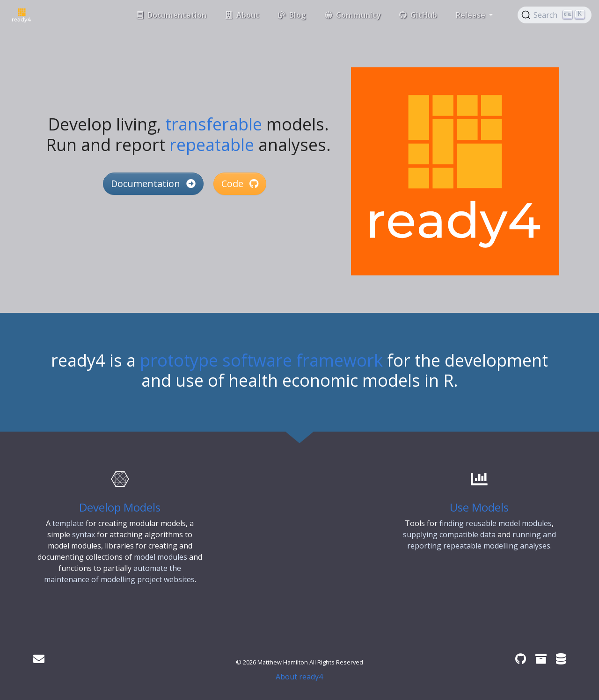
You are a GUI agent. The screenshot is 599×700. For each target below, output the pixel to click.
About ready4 (299, 677)
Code (240, 184)
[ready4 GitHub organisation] (521, 659)
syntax (84, 534)
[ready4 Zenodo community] (541, 659)
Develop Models (120, 507)
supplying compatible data (449, 534)
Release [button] (471, 15)
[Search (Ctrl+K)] (555, 15)
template (68, 523)
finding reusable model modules (496, 523)
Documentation (153, 184)
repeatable (212, 145)
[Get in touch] (39, 659)
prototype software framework (261, 360)
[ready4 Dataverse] (561, 659)
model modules (161, 557)
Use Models (479, 507)
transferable (214, 124)
